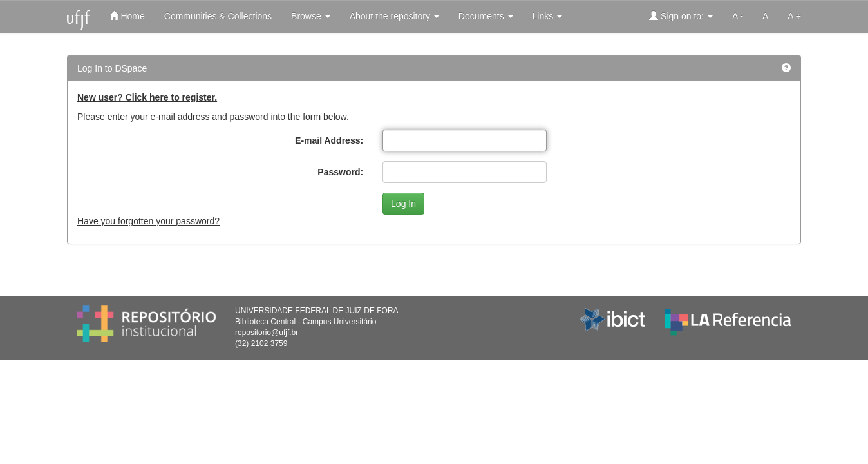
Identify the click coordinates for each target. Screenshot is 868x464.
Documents (486, 16)
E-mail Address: (329, 140)
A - (738, 16)
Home (127, 16)
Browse (311, 16)
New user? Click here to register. (147, 97)
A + (794, 16)
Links (548, 16)
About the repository (394, 16)
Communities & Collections (218, 16)
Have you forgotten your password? (148, 221)
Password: (340, 172)
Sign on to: (681, 16)
